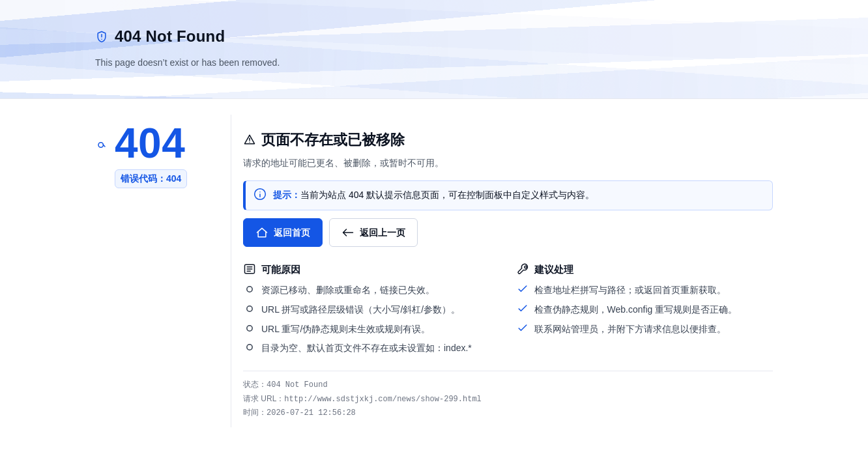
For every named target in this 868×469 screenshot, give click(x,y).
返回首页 (283, 233)
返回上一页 (373, 233)
